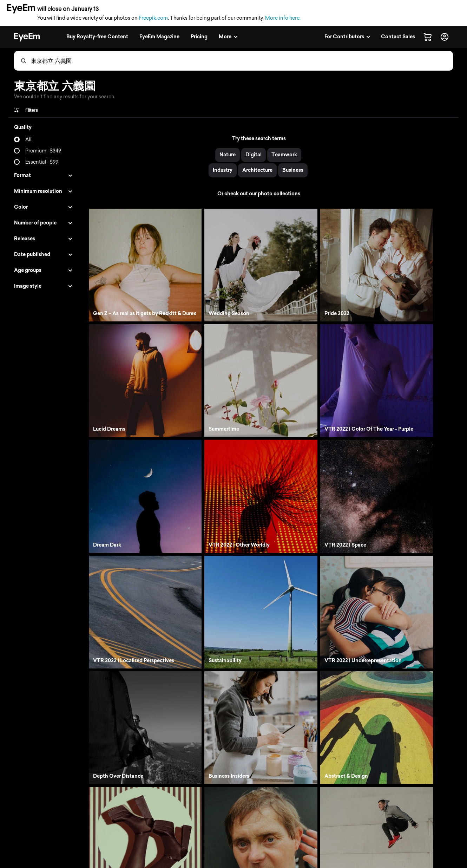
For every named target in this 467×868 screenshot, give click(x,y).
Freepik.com (153, 18)
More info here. (283, 18)
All (28, 140)
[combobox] (242, 61)
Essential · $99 (42, 162)
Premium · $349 (43, 151)
